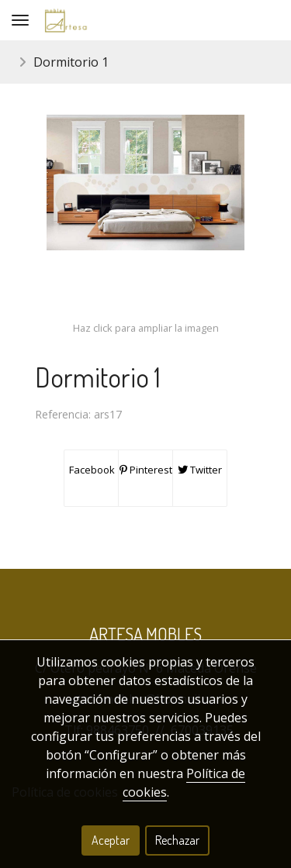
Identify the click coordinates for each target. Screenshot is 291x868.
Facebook (91, 470)
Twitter (200, 470)
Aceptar (111, 840)
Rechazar (177, 840)
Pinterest (146, 470)
